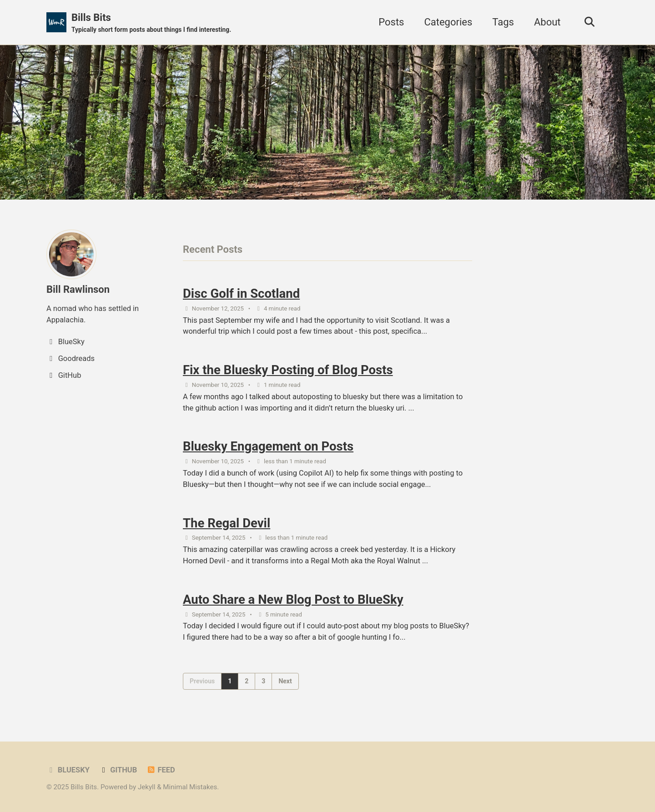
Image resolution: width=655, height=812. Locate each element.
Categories (448, 22)
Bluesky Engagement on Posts (268, 446)
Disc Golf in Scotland (241, 293)
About (547, 22)
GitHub (118, 770)
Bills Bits (151, 23)
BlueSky (68, 770)
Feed (161, 770)
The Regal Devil (227, 523)
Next (285, 681)
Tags (503, 22)
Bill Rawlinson (78, 289)
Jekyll (147, 787)
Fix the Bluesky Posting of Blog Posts (288, 370)
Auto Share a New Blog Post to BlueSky (293, 599)
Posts (391, 22)
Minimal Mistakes (190, 787)
